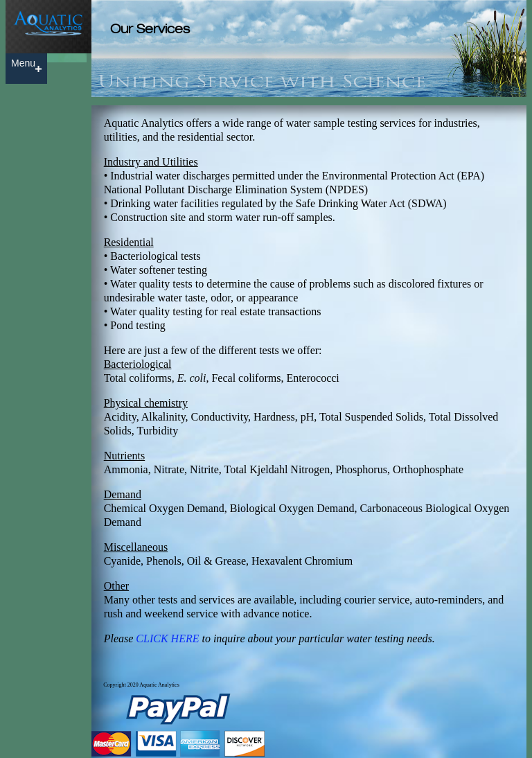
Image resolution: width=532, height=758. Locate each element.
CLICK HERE (167, 638)
